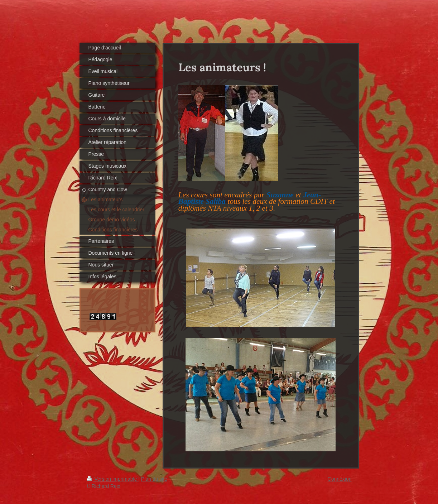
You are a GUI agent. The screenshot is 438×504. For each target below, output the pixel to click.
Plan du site (154, 479)
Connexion (340, 479)
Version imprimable (113, 479)
